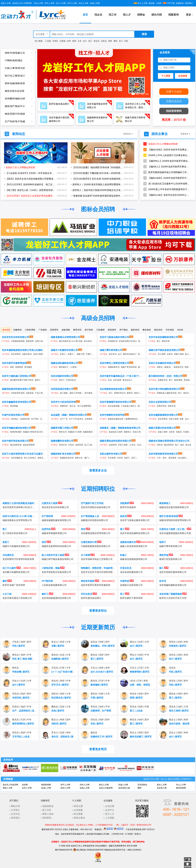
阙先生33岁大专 (61, 707)
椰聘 (139, 788)
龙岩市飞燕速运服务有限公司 (114, 337)
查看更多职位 (98, 611)
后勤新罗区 (58, 646)
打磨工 (89, 354)
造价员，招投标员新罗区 (65, 737)
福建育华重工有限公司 (62, 428)
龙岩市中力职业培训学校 (63, 402)
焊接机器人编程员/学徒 (167, 393)
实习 (121, 41)
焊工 (111, 393)
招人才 (127, 15)
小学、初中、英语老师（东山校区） (172, 458)
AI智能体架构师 (18, 341)
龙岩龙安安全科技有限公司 (15, 337)
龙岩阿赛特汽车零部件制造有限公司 (21, 559)
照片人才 (110, 814)
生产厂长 (64, 419)
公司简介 (15, 810)
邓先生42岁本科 (179, 642)
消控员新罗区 (59, 724)
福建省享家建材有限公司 (54, 533)
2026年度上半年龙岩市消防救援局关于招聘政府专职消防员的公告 (167, 189)
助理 (74, 41)
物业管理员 (169, 445)
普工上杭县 (136, 711)
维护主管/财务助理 (171, 516)
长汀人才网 (61, 3)
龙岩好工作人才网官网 (22, 3)
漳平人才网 (49, 3)
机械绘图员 (88, 432)
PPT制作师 (47, 581)
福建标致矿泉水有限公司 (63, 454)
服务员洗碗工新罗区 (141, 737)
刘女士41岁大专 (22, 681)
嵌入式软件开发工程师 (55, 555)
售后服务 (28, 367)
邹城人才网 (123, 785)
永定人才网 (83, 3)
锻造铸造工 (165, 503)
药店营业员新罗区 (61, 698)
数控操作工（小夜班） (69, 367)
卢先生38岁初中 (22, 642)
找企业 (98, 15)
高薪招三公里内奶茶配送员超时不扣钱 (24, 503)
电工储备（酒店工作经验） (72, 393)
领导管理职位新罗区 (23, 724)
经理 (69, 41)
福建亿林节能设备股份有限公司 (164, 350)
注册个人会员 (174, 91)
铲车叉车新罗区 (60, 685)
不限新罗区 (97, 698)
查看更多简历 (98, 749)
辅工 (164, 568)
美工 (90, 41)
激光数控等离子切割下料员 (22, 380)
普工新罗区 (97, 659)
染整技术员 (163, 380)
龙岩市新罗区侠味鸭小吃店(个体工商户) (22, 507)
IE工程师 (162, 354)
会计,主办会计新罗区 (102, 672)
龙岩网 (25, 785)
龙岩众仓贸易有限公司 (160, 402)
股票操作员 (143, 367)
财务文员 (63, 432)
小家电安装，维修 (53, 568)
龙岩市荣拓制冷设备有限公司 (56, 572)
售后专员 (113, 354)
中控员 (71, 445)
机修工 (123, 555)
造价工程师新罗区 (179, 711)
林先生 (16, 668)
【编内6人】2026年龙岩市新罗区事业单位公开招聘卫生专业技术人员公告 (167, 167)
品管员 (170, 354)
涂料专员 (172, 406)
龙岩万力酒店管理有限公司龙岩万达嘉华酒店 (24, 454)
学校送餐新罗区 (21, 672)
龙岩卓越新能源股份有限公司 (163, 415)
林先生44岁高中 (139, 720)
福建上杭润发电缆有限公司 (134, 546)
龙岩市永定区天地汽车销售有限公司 (99, 572)
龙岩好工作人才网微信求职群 (161, 144)
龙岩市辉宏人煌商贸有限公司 (114, 363)
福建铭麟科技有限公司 (62, 441)
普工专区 (47, 810)
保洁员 (188, 445)
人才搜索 (110, 818)
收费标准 (180, 3)
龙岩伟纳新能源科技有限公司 (56, 598)
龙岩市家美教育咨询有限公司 (163, 454)
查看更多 (127, 134)
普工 (159, 341)
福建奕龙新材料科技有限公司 (56, 546)
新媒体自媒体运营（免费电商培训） (123, 419)
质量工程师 (179, 354)
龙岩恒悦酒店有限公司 (62, 389)
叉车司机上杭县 (21, 737)
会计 (85, 41)
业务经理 (79, 445)
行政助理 (187, 432)
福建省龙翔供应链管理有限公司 (175, 520)
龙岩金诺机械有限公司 (131, 572)
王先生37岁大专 (61, 668)
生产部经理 (47, 516)
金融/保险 (66, 330)
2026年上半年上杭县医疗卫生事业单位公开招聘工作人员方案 (167, 155)
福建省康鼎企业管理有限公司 (65, 337)
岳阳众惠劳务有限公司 (111, 454)
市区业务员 (89, 594)
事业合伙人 (127, 380)
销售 (110, 41)
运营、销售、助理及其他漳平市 (146, 685)
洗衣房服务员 (17, 458)
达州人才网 (27, 788)
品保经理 (113, 445)
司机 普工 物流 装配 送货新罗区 (29, 659)
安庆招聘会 (142, 785)
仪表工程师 (38, 354)
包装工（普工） (131, 458)
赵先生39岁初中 (100, 642)
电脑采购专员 (114, 367)
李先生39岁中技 (139, 707)
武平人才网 (72, 3)
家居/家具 (112, 330)
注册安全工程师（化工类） (175, 529)
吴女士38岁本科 (179, 733)
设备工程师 (163, 432)
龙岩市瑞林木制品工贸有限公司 (97, 559)
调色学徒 (166, 555)
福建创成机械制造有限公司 (64, 363)
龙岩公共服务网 (106, 788)
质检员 (141, 354)
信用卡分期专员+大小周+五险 (20, 516)
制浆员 (141, 406)
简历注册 (78, 806)
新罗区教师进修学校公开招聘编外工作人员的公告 (167, 172)
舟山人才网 (181, 785)
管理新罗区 (136, 698)
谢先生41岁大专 (61, 655)
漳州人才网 (85, 785)
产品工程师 (40, 393)
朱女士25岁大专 (61, 642)
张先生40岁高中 (139, 694)
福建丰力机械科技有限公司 (64, 350)
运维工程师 (40, 341)
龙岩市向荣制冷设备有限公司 (96, 507)
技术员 (163, 581)
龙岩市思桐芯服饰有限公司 (173, 572)
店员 (110, 380)
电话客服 (14, 406)
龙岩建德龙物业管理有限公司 (96, 533)
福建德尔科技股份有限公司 (94, 520)
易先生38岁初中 (179, 694)
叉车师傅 (112, 458)
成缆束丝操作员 (130, 542)
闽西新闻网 (46, 785)
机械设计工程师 (75, 432)
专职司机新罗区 (21, 698)
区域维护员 (113, 341)
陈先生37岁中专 (100, 681)
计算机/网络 (30, 330)
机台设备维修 (114, 406)
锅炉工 (47, 594)
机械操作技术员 (67, 458)
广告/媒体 (43, 330)
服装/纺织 (135, 330)
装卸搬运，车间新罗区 (103, 646)
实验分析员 (27, 354)
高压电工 (15, 419)
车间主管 (63, 445)
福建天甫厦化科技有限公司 (162, 428)
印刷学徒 (127, 581)
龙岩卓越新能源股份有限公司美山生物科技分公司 (27, 350)
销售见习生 (42, 458)
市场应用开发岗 (18, 393)
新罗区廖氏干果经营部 (131, 598)
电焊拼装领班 (16, 432)
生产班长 (35, 419)
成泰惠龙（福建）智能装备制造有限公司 (120, 428)
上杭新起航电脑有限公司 (54, 585)
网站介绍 (15, 806)
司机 (126, 41)
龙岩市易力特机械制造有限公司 (164, 389)
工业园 (48, 41)
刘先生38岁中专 (22, 707)
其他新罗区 (58, 711)
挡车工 (62, 380)
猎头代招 (157, 15)
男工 (125, 594)
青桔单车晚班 (90, 581)
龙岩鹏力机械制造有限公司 (16, 572)
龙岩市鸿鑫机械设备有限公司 (17, 428)
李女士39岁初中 (139, 733)
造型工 (6, 542)
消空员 (160, 445)
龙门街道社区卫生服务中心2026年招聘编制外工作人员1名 (167, 184)
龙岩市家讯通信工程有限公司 (17, 598)
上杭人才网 (38, 3)
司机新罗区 (19, 646)
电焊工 (188, 367)
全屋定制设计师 (91, 542)
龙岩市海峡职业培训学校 (112, 415)
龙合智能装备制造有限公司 (113, 389)
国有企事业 (79, 818)
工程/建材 (100, 330)
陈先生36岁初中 (100, 655)
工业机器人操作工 (129, 406)
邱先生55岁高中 (22, 694)
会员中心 (110, 810)
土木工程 (7, 594)
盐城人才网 (46, 788)
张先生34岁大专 (179, 707)
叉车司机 (44, 419)
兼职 (115, 41)
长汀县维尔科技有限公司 (15, 533)
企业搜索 (78, 810)
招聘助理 (19, 367)
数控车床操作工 (130, 354)
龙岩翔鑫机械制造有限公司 (173, 585)
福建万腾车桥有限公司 (111, 350)
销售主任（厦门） (83, 458)
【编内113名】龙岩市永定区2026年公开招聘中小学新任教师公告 (167, 195)
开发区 (55, 41)
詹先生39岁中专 (22, 655)
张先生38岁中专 (61, 681)
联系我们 (189, 3)
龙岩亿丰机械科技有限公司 (162, 363)
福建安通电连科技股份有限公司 (115, 441)
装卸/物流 (178, 380)
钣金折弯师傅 (29, 445)
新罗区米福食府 (128, 507)
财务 (182, 419)
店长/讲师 (117, 380)
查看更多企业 (98, 470)
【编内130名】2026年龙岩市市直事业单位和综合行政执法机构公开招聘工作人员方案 (167, 150)
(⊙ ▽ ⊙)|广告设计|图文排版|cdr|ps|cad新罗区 (76, 672)
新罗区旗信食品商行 (91, 598)
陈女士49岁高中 (61, 720)
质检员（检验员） (165, 367)
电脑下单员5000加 (129, 367)
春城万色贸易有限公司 (171, 559)
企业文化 (15, 814)
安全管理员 (16, 354)
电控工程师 (139, 393)
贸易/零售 (54, 330)
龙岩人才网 (6, 3)
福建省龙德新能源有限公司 (134, 559)
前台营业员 (89, 341)
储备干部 (81, 354)
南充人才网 (104, 785)
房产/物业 (124, 330)
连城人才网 (95, 3)
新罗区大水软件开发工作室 (173, 598)
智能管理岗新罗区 (140, 672)
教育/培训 (77, 330)
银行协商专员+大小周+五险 (71, 341)
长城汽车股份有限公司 (13, 415)
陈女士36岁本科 (179, 720)
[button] (133, 94)
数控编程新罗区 (99, 685)
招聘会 (141, 15)
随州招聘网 (181, 788)
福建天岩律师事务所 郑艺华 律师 (123, 846)
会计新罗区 (136, 646)
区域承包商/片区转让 (128, 341)
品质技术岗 (25, 419)
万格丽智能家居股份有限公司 (96, 546)
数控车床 (166, 341)
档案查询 (173, 15)
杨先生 (94, 733)
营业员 (97, 41)
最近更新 (6, 330)
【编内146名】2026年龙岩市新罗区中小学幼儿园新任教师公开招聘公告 (167, 178)
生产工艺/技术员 (76, 419)
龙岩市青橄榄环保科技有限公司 (115, 402)
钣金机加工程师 (116, 432)
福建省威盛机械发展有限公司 (56, 520)
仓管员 (172, 432)
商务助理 (30, 341)
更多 (189, 15)
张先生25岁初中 (179, 681)
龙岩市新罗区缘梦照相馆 (14, 363)
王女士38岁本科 (100, 668)
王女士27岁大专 (139, 668)
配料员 (130, 393)
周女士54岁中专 (139, 655)
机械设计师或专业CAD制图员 (36, 432)
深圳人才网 (65, 788)
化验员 (179, 432)
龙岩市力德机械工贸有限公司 (17, 376)
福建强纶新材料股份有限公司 (17, 389)
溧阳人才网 (7, 788)
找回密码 (47, 818)
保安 (182, 445)
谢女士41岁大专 (139, 642)
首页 (85, 15)
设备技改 (30, 393)
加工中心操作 (12, 568)
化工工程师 (89, 445)
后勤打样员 (162, 406)
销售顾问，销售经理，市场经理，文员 (100, 568)
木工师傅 (88, 555)
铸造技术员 (179, 367)
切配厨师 (127, 503)
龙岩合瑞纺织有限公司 (62, 376)
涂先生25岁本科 (179, 655)
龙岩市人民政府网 (10, 785)
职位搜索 (78, 814)
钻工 (120, 354)
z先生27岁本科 (139, 681)
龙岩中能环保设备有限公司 (15, 441)
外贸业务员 (71, 380)
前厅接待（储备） (92, 393)
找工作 (113, 15)
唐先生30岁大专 (100, 694)
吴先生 (172, 668)
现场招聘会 (48, 806)
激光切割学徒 (16, 445)
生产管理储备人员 (90, 516)
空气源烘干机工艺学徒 (92, 503)
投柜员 (141, 341)
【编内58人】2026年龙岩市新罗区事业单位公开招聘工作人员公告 (167, 161)
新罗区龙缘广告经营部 (14, 585)
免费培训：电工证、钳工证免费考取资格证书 (79, 406)
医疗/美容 (89, 330)
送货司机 (49, 529)
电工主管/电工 (30, 458)
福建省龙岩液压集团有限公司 (174, 507)
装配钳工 (128, 432)
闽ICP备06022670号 (64, 850)
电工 (177, 445)
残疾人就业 (48, 814)
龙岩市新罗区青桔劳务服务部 (96, 585)
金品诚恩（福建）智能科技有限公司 (69, 415)
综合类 (180, 330)
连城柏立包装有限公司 (131, 585)
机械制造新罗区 (60, 659)
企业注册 (110, 806)
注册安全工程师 (52, 503)
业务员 (104, 41)
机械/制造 (18, 330)
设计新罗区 (175, 659)
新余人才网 (162, 785)
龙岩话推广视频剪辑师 (173, 594)
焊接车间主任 (120, 393)
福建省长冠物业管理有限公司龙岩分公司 (169, 441)
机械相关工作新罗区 (102, 737)
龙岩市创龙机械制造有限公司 (163, 337)
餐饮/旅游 (147, 330)
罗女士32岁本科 (61, 733)
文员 (80, 41)
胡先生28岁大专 (61, 694)
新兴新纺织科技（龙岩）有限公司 (166, 376)
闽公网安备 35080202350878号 (88, 850)
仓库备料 (88, 419)
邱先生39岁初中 (100, 720)
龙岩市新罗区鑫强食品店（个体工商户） (120, 376)
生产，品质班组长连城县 (25, 711)
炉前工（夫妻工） (68, 354)
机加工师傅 (138, 432)
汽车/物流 (170, 330)
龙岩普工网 (162, 788)
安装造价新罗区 (178, 646)
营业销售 (188, 380)
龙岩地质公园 (124, 788)
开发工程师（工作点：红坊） (131, 445)
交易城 (63, 41)
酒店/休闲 (158, 330)
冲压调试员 (8, 555)
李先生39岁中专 (100, 707)
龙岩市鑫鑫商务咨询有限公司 (17, 402)
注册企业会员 (174, 101)
